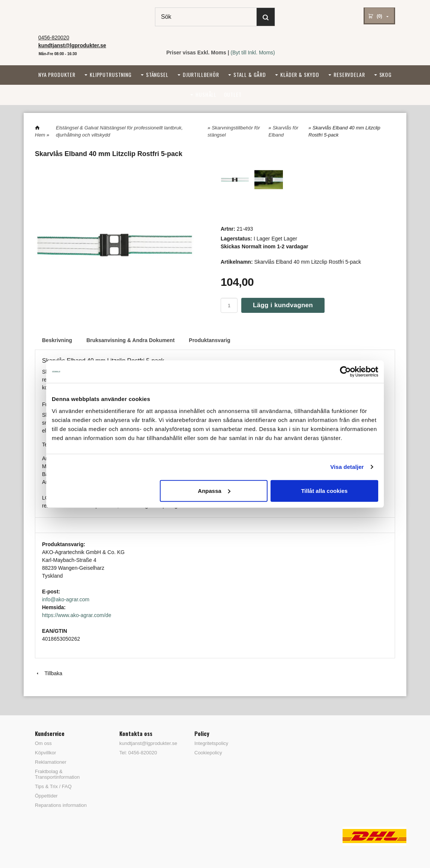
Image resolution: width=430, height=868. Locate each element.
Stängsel (157, 74)
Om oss (43, 743)
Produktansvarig (209, 340)
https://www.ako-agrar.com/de (77, 615)
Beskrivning (57, 340)
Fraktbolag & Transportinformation (57, 774)
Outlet (233, 94)
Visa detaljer (347, 467)
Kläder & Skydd (300, 74)
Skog (386, 74)
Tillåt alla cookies (324, 490)
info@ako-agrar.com (66, 599)
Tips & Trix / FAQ (53, 786)
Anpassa (214, 490)
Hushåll (206, 94)
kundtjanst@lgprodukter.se (146, 743)
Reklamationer (51, 762)
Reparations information (61, 805)
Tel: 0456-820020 (138, 753)
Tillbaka (49, 673)
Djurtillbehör (201, 74)
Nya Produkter (57, 74)
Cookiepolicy (208, 753)
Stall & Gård (250, 74)
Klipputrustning (111, 74)
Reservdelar (349, 74)
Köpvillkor (45, 753)
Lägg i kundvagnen (283, 305)
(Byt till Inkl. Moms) (253, 53)
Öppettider (46, 796)
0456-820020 (54, 38)
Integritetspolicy (211, 743)
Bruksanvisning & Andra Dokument (130, 340)
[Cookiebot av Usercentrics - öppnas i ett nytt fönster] (345, 372)
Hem (40, 135)
